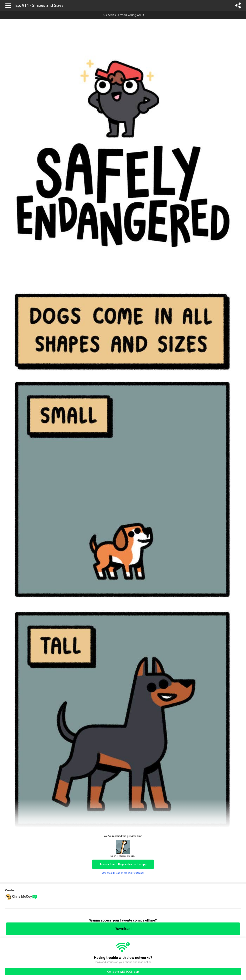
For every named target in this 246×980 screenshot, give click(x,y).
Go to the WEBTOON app (123, 972)
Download (123, 929)
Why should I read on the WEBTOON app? (123, 873)
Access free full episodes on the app (123, 864)
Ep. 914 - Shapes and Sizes (39, 5)
